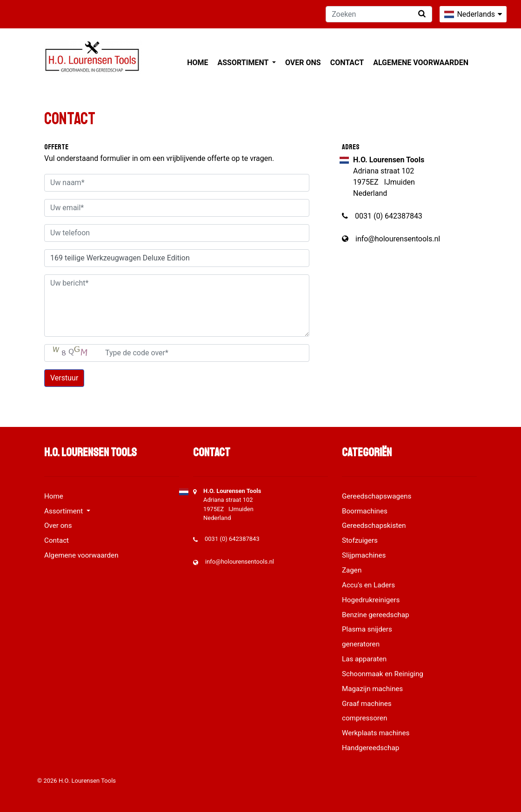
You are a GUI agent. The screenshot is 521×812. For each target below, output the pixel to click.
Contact (347, 63)
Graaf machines (367, 704)
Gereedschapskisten (374, 526)
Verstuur (64, 378)
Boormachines (365, 511)
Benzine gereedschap (376, 615)
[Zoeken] (379, 14)
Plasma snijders (367, 629)
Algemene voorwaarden (421, 63)
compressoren (364, 718)
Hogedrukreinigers (371, 600)
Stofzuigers (360, 540)
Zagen (352, 570)
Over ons (303, 63)
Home (197, 63)
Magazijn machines (372, 689)
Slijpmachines (364, 555)
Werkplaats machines (376, 733)
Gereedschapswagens (377, 496)
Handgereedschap (371, 748)
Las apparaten (364, 659)
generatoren (361, 644)
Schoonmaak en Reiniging (383, 674)
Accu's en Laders (368, 585)
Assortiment (244, 63)
